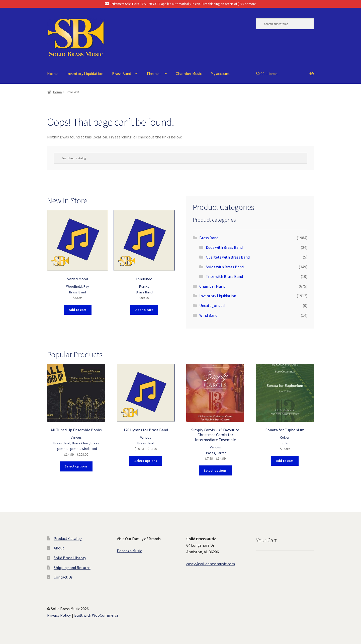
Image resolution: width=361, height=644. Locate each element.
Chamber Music (189, 73)
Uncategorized (212, 305)
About (59, 548)
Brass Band (122, 73)
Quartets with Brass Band (228, 257)
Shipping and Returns (72, 568)
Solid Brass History (70, 558)
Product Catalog (68, 538)
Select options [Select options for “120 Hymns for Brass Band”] (146, 461)
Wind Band (208, 315)
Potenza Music (129, 551)
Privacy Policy (59, 615)
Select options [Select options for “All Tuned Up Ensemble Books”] (76, 466)
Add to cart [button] (78, 310)
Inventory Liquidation (85, 73)
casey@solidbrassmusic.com (211, 564)
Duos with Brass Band (224, 247)
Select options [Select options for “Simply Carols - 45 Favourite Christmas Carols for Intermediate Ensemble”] (215, 470)
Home (52, 73)
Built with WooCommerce (96, 615)
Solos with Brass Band (225, 267)
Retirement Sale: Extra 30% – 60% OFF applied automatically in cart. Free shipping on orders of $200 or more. (181, 4)
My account (220, 73)
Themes (153, 73)
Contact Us (63, 577)
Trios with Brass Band (224, 276)
